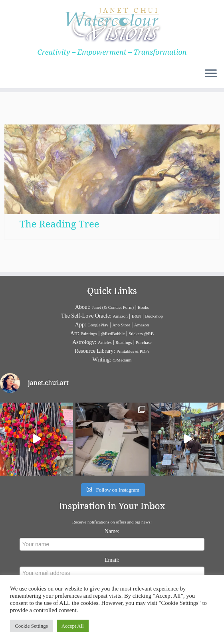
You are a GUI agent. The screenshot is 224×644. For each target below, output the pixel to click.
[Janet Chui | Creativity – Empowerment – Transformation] (112, 24)
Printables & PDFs (133, 351)
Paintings (89, 334)
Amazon (120, 316)
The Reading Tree (59, 224)
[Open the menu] (211, 74)
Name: (112, 531)
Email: (112, 560)
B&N (137, 316)
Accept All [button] (73, 626)
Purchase (144, 342)
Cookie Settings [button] (31, 626)
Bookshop (154, 316)
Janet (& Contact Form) (113, 307)
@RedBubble (113, 334)
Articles (105, 342)
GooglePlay (98, 325)
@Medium (122, 360)
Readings (124, 342)
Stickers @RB (141, 334)
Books (143, 307)
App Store (121, 325)
